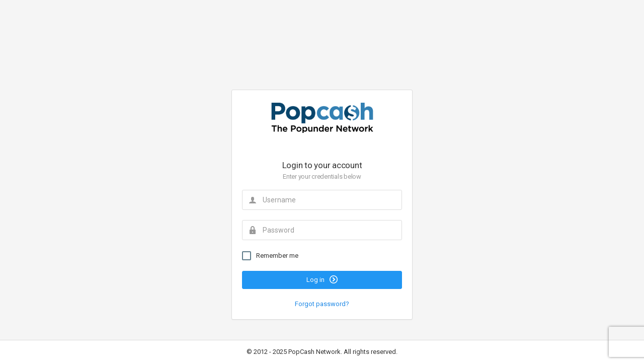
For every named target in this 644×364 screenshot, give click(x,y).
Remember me (270, 256)
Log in (322, 279)
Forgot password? (322, 304)
